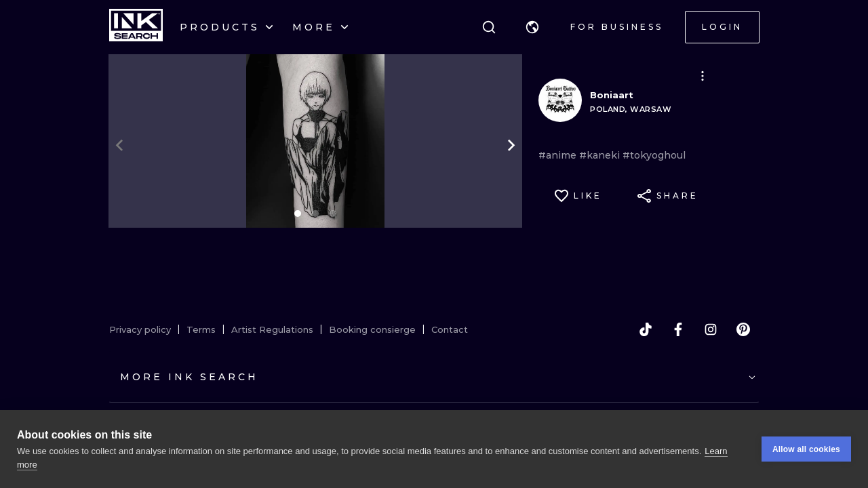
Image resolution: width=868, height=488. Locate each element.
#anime (559, 155)
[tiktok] (646, 329)
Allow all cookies (806, 449)
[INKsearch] (136, 27)
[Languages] (532, 27)
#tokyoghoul (654, 155)
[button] (532, 27)
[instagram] (711, 329)
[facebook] (678, 329)
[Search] (489, 27)
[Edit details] (703, 76)
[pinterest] (743, 329)
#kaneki (601, 155)
